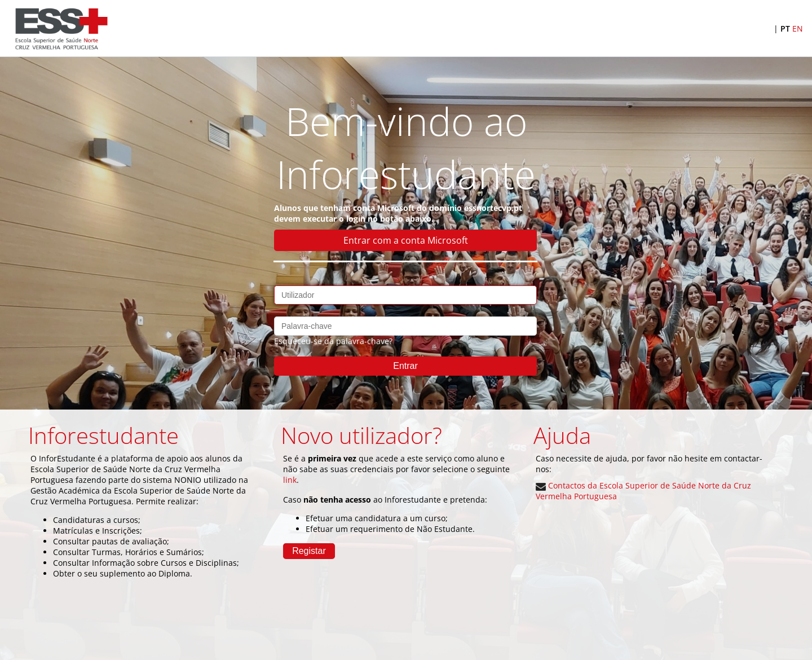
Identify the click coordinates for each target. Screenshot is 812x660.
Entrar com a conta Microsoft (406, 240)
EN (798, 28)
